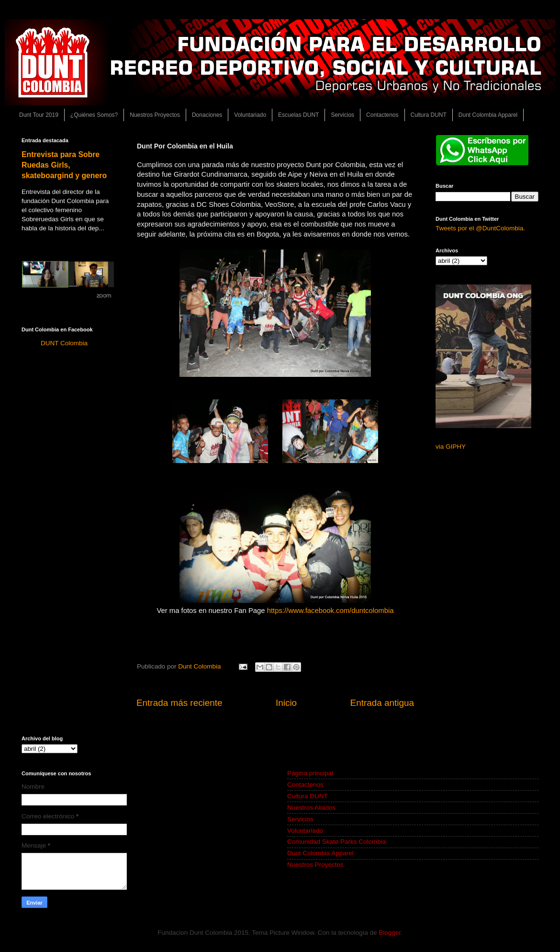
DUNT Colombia (64, 343)
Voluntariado (250, 115)
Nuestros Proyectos (155, 115)
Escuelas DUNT (298, 115)
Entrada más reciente (179, 703)
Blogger (390, 933)
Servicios (342, 115)
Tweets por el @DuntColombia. (480, 228)
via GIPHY (451, 447)
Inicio (286, 703)
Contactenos (382, 115)
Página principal (310, 773)
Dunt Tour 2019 (39, 115)
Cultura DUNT (429, 115)
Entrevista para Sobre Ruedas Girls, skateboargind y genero (64, 165)
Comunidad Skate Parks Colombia (336, 842)
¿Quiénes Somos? (94, 115)
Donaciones (207, 115)
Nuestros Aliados (311, 808)
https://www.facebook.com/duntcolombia (331, 611)
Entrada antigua (382, 703)
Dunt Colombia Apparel (488, 115)
